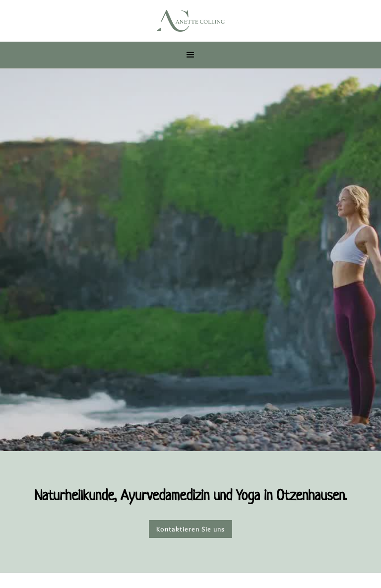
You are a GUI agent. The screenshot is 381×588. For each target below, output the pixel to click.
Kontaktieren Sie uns (190, 529)
